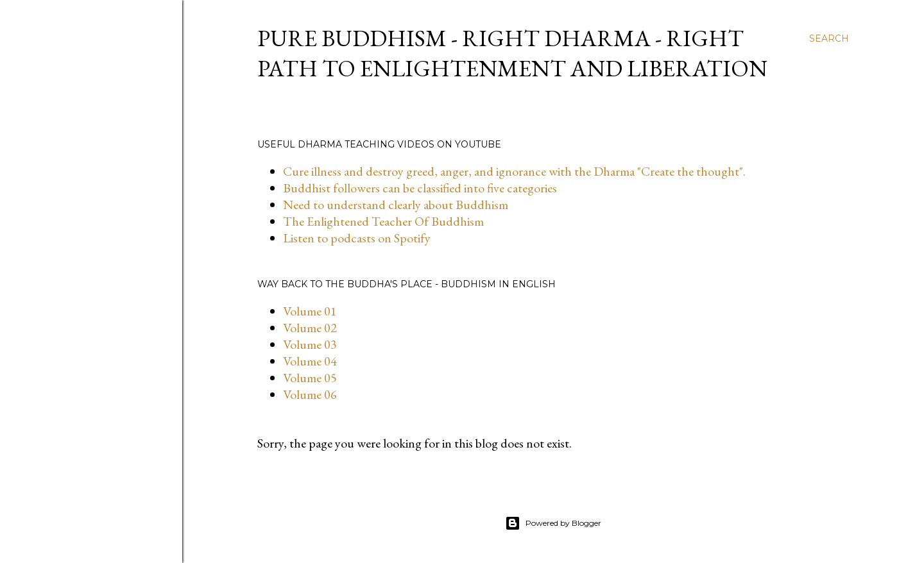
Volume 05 (310, 378)
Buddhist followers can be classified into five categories (420, 188)
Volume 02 (310, 328)
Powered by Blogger (553, 523)
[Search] (829, 38)
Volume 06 (310, 394)
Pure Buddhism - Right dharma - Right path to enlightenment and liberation (512, 53)
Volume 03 (310, 344)
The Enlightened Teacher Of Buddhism (383, 221)
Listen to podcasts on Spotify (357, 238)
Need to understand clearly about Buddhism (396, 205)
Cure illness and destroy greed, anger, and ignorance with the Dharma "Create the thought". (514, 171)
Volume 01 (310, 311)
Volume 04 (310, 361)
